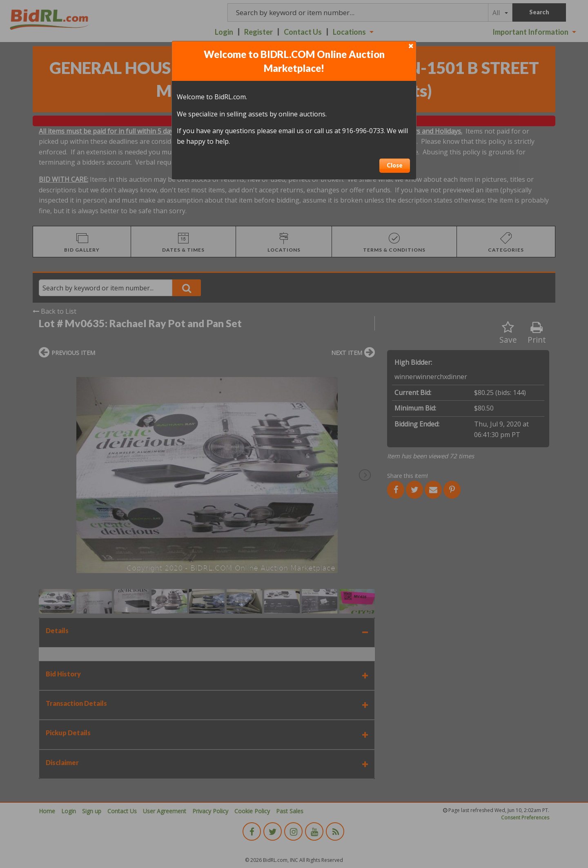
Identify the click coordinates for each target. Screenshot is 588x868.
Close (395, 165)
